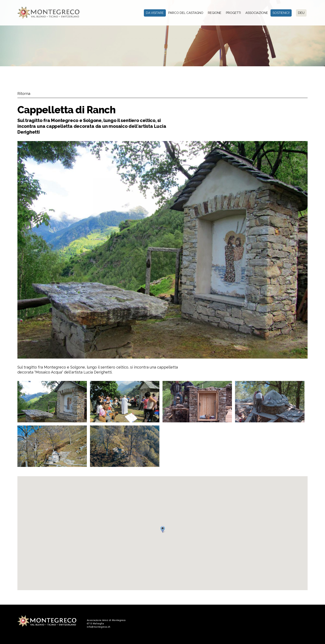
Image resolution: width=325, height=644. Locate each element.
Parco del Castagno (186, 13)
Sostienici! (281, 13)
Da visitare (155, 13)
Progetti (233, 13)
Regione (215, 13)
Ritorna (24, 94)
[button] (163, 530)
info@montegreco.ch (99, 627)
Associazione (257, 13)
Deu (301, 13)
